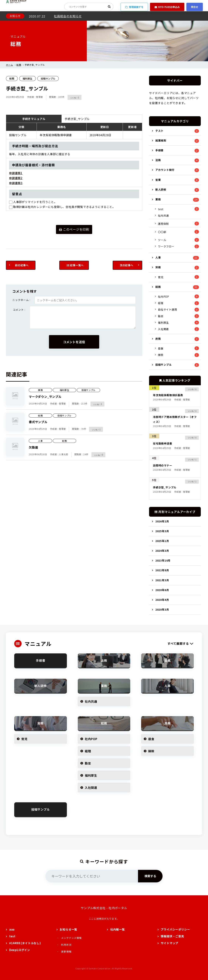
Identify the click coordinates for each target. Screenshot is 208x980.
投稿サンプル (48, 79)
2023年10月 (163, 560)
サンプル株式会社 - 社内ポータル (104, 908)
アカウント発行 (165, 170)
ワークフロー (166, 246)
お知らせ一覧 (68, 929)
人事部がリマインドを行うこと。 (33, 202)
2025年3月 (162, 531)
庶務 (158, 339)
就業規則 (161, 140)
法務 (158, 160)
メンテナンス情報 (71, 938)
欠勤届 (33, 447)
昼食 (161, 348)
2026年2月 (162, 521)
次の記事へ (127, 265)
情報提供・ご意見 (172, 936)
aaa (12, 929)
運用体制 (163, 224)
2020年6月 (162, 590)
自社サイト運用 (168, 309)
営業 (158, 180)
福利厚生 (28, 79)
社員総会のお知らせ (68, 16)
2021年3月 (162, 580)
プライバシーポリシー (175, 929)
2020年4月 (162, 600)
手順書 (159, 150)
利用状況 (66, 945)
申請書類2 (16, 178)
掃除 (161, 355)
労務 (158, 267)
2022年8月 (162, 570)
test (161, 209)
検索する (150, 876)
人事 (40, 441)
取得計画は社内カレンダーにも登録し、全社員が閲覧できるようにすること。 (62, 207)
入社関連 (163, 329)
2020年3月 (162, 609)
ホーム (9, 65)
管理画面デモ (134, 7)
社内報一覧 (118, 929)
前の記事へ (22, 265)
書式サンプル (38, 422)
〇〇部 (162, 232)
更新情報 (66, 951)
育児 (161, 277)
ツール (162, 240)
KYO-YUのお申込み (167, 7)
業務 (40, 390)
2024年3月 (162, 551)
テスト (159, 131)
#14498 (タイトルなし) (25, 943)
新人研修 (161, 190)
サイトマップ (169, 943)
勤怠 (161, 316)
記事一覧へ (75, 265)
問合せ (195, 7)
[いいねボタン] (73, 97)
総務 (19, 65)
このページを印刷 (74, 229)
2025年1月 (162, 541)
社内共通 (163, 216)
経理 (161, 303)
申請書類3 (16, 183)
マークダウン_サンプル (45, 397)
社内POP (163, 297)
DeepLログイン (20, 950)
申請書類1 (16, 173)
